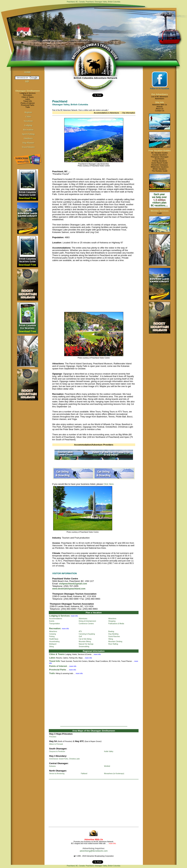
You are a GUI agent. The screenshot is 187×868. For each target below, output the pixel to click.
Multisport (53, 644)
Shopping (112, 621)
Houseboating (54, 642)
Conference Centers (86, 624)
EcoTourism (160, 159)
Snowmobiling (84, 647)
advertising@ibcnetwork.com (94, 851)
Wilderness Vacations (160, 167)
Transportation (55, 624)
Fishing (52, 636)
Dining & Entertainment (87, 621)
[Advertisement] (81, 288)
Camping (52, 634)
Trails (28, 107)
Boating (111, 631)
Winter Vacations (159, 169)
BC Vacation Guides (159, 153)
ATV (80, 631)
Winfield (107, 766)
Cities (28, 117)
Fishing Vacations (159, 161)
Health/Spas (54, 639)
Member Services (160, 211)
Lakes (28, 99)
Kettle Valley (109, 751)
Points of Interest (28, 103)
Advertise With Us (160, 105)
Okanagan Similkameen (28, 91)
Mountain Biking (85, 642)
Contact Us (159, 111)
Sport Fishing (28, 134)
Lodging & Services (28, 93)
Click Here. (109, 484)
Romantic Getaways (159, 165)
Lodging (28, 125)
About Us (160, 109)
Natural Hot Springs (86, 644)
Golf (80, 636)
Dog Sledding (113, 634)
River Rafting (113, 644)
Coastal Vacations (160, 155)
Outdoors (28, 138)
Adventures (83, 619)
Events (52, 621)
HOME (28, 72)
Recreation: (55, 628)
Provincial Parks (28, 105)
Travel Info (28, 101)
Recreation (28, 95)
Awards (159, 107)
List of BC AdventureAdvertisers (159, 98)
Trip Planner (28, 143)
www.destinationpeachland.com (69, 589)
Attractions (112, 619)
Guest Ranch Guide (160, 163)
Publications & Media (116, 624)
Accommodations (56, 619)
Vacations (28, 121)
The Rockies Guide (160, 171)
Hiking (111, 639)
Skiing (51, 647)
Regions (28, 112)
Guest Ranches (114, 636)
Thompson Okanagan (160, 157)
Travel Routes (28, 147)
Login (160, 213)
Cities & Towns (28, 97)
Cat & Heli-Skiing (85, 639)
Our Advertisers (160, 94)
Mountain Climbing (115, 642)
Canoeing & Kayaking (87, 634)
